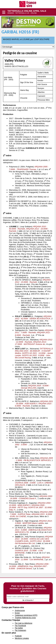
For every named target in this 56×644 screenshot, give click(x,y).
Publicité (18, 636)
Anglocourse (20, 610)
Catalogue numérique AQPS (26, 615)
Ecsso (17, 613)
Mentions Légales (22, 638)
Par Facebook (20, 626)
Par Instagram (20, 630)
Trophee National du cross (25, 618)
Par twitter (19, 628)
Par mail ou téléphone (24, 623)
